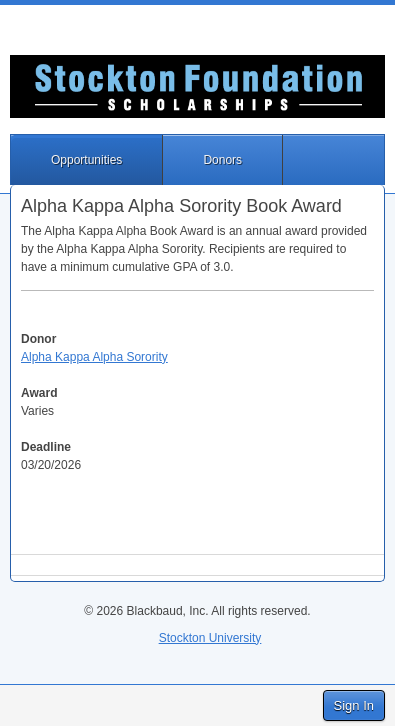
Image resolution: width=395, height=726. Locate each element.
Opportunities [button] (86, 160)
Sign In (354, 705)
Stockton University (210, 638)
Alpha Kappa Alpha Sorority (94, 357)
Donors (222, 160)
